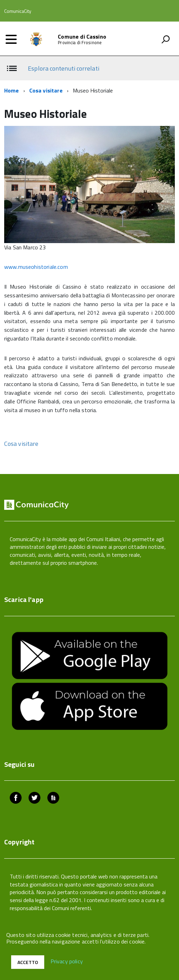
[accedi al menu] (11, 39)
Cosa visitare (46, 90)
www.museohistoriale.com (36, 267)
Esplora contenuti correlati (63, 68)
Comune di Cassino (82, 37)
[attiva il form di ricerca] (165, 39)
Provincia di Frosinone (80, 43)
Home (12, 90)
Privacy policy (67, 962)
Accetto (28, 962)
